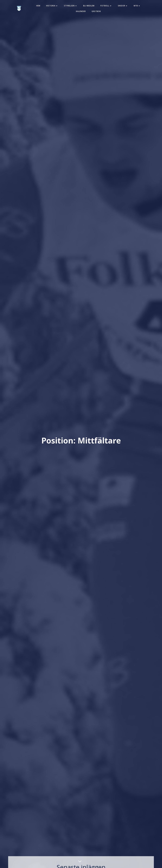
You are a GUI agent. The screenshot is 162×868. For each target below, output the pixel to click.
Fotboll (106, 6)
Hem (38, 6)
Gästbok (96, 11)
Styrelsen (71, 6)
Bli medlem (89, 6)
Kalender (81, 11)
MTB (137, 6)
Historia (52, 6)
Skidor (123, 6)
